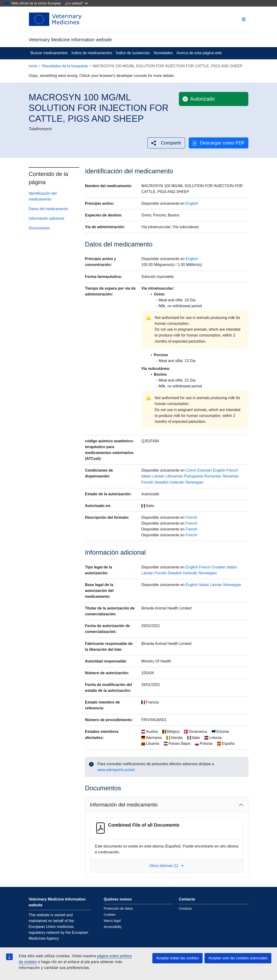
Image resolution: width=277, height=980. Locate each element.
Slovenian (231, 476)
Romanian (213, 476)
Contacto (185, 908)
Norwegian (195, 482)
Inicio (33, 66)
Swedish (162, 482)
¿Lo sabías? (76, 3)
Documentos (39, 228)
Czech (191, 470)
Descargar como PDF (219, 143)
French (232, 470)
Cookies (110, 915)
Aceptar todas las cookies (177, 958)
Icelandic (177, 482)
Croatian (219, 567)
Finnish (147, 482)
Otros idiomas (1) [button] (167, 866)
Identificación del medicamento (43, 196)
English (192, 203)
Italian (146, 476)
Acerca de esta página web (199, 53)
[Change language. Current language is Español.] (244, 19)
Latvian (158, 476)
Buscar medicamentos (49, 53)
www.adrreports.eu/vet (116, 770)
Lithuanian (174, 476)
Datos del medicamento (48, 209)
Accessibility (113, 927)
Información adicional (46, 218)
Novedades (163, 53)
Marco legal (112, 921)
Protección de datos (118, 908)
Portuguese (194, 476)
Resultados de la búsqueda (65, 66)
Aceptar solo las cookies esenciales (238, 958)
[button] (166, 143)
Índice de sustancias (133, 53)
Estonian (204, 470)
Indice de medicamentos (92, 53)
